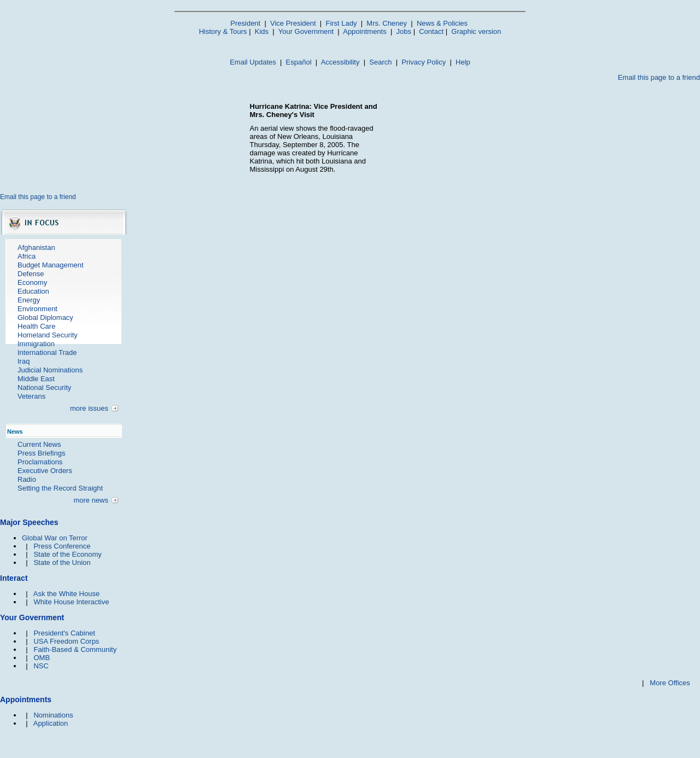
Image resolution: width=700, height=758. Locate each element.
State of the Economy (67, 554)
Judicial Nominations (50, 370)
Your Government (306, 31)
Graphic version (476, 31)
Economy (32, 282)
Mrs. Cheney (387, 23)
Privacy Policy (424, 62)
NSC (41, 666)
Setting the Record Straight (60, 488)
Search (380, 62)
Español (299, 62)
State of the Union (62, 562)
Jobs (404, 31)
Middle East (36, 379)
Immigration (36, 344)
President (245, 23)
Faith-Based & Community (75, 649)
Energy (29, 300)
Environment (37, 309)
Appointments (365, 31)
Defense (31, 274)
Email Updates (253, 62)
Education (33, 291)
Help (463, 62)
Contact (431, 31)
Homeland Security (48, 335)
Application (51, 723)
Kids (262, 31)
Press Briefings (41, 453)
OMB (42, 658)
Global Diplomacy (45, 317)
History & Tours (223, 31)
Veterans (31, 396)
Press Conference (62, 546)
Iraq (24, 361)
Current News (39, 444)
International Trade (47, 352)
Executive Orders (45, 471)
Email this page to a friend (659, 77)
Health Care (36, 326)
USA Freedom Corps (66, 641)
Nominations (53, 715)
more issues (89, 408)
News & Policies (442, 23)
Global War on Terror (55, 538)
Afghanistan (36, 247)
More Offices (670, 683)
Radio (27, 479)
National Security (44, 387)
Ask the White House (66, 594)
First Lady (341, 23)
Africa (27, 256)
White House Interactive (71, 602)
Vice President (293, 23)
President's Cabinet (64, 633)
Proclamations (40, 462)
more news (91, 500)
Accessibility (340, 62)
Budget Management (51, 265)
